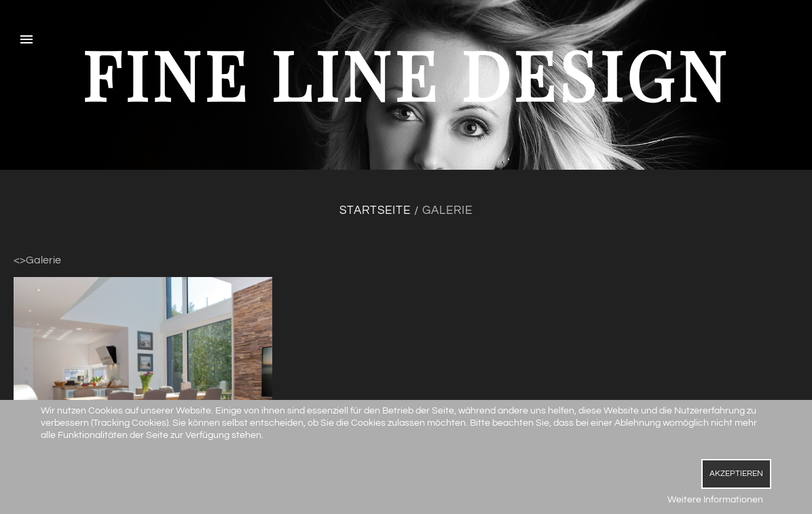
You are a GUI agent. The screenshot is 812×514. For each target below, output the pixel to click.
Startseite (375, 210)
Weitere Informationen (715, 500)
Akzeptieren (736, 474)
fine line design (406, 74)
